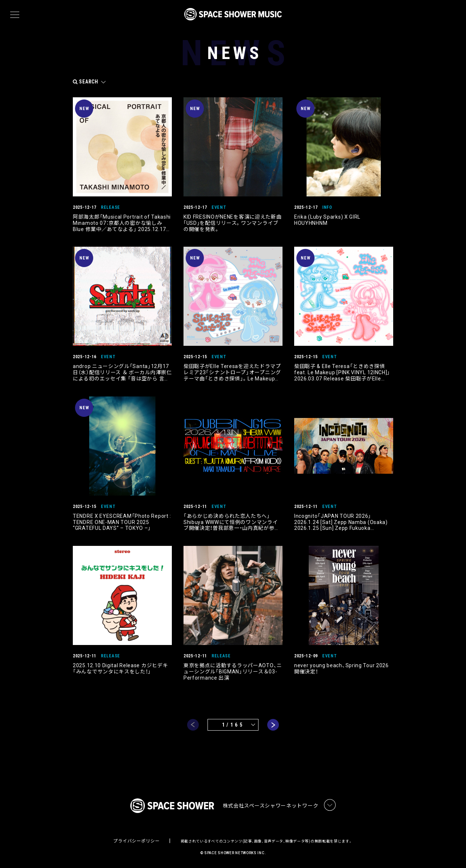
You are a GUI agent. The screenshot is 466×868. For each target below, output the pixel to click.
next (273, 725)
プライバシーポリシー (136, 841)
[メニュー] (15, 15)
